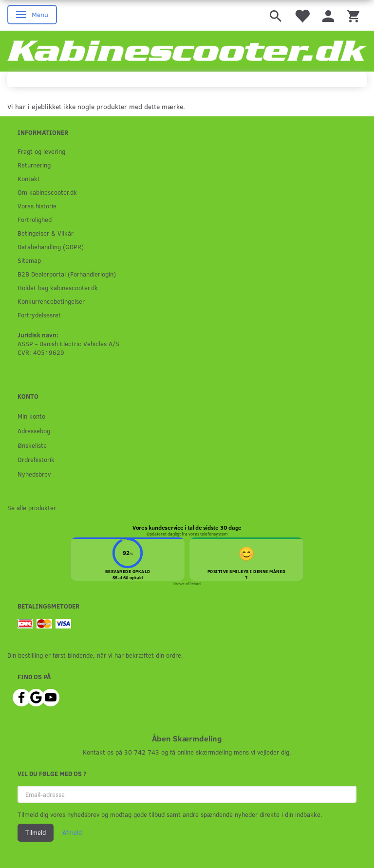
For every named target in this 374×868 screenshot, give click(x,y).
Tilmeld (36, 832)
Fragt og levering (41, 151)
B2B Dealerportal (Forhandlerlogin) (67, 274)
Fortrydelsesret (39, 315)
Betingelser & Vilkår (46, 233)
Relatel (195, 584)
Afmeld (72, 832)
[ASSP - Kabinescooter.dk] (187, 51)
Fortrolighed (35, 219)
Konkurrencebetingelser (51, 301)
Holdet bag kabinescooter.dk (58, 287)
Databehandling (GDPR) (51, 247)
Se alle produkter (32, 508)
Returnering (34, 165)
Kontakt (29, 178)
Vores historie (37, 206)
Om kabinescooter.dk (47, 192)
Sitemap (29, 260)
